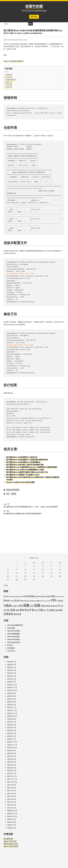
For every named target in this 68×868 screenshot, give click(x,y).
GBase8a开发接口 (14, 636)
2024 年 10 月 (12, 690)
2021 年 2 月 (12, 805)
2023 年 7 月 (12, 722)
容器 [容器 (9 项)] (17, 610)
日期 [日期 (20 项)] (41, 610)
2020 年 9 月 (12, 819)
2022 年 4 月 (12, 765)
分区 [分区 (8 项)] (32, 606)
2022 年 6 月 (12, 759)
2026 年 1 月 (12, 667)
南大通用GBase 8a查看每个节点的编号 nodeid (23, 475)
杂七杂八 (10, 645)
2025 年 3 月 (12, 676)
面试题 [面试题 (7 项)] (19, 614)
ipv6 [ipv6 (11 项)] (49, 596)
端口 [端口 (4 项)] (45, 610)
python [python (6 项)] (39, 601)
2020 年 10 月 (12, 816)
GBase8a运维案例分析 (15, 625)
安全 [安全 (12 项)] (8, 610)
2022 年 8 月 (12, 753)
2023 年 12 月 (12, 710)
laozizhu (25, 40)
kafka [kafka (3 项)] (57, 597)
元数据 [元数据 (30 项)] (7, 606)
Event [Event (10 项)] (6, 596)
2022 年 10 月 (12, 748)
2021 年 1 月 (12, 808)
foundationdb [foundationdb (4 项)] (13, 596)
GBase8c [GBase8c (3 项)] (20, 597)
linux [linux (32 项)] (7, 600)
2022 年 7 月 (12, 756)
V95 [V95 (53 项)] (53, 600)
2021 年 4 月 (12, 799)
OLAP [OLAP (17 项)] (17, 601)
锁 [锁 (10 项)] (15, 614)
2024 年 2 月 (12, 705)
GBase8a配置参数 (14, 634)
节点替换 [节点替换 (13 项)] (51, 610)
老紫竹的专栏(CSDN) (11, 844)
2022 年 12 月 (12, 742)
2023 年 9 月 (12, 719)
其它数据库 (11, 648)
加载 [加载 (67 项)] (37, 605)
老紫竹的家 (34, 6)
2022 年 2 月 (12, 771)
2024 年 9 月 (12, 693)
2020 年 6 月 (12, 828)
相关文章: (9, 87)
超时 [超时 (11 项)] (61, 610)
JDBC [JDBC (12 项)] (53, 596)
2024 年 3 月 (12, 702)
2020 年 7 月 (12, 825)
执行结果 (9, 84)
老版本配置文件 (11, 80)
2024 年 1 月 (12, 707)
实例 (22, 61)
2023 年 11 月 (12, 713)
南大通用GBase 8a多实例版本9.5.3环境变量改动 (23, 462)
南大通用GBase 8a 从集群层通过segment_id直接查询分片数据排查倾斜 (32, 467)
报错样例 (9, 74)
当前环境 (9, 77)
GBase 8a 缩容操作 (10, 61)
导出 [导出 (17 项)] (27, 610)
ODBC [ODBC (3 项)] (12, 601)
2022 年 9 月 (12, 750)
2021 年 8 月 (12, 788)
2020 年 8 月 (12, 822)
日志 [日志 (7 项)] (36, 610)
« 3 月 (6, 585)
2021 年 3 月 (12, 802)
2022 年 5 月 (12, 762)
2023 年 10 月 (12, 716)
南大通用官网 (8, 839)
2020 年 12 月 (12, 811)
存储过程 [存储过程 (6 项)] (54, 606)
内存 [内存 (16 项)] (21, 606)
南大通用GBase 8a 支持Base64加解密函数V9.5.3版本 (25, 470)
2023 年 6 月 (12, 725)
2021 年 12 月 (12, 776)
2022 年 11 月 (12, 745)
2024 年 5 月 (12, 699)
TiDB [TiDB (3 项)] (46, 601)
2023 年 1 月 (12, 739)
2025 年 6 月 (12, 670)
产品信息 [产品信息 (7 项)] (60, 601)
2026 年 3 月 (12, 662)
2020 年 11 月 (12, 814)
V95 (8, 494)
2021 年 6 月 (12, 793)
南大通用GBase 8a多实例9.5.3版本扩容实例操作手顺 (25, 465)
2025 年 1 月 (12, 682)
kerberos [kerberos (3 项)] (62, 597)
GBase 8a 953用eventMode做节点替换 (20, 482)
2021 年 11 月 (12, 779)
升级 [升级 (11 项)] (43, 606)
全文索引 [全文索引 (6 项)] (15, 606)
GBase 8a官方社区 (10, 841)
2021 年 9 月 (12, 785)
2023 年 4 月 (12, 730)
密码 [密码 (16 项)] (22, 610)
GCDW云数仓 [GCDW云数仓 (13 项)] (29, 596)
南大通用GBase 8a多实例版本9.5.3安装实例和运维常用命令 (27, 460)
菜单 (34, 17)
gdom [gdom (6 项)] (44, 596)
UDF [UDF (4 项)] (49, 601)
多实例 (14, 494)
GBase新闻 (11, 628)
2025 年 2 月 (12, 679)
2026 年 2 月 (12, 665)
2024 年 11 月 (12, 687)
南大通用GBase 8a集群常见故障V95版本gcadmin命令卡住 (27, 472)
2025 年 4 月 (12, 673)
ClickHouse (11, 651)
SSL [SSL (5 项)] (43, 601)
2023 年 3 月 (12, 733)
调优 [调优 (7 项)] (57, 610)
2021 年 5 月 (12, 796)
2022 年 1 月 (12, 773)
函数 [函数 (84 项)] (26, 605)
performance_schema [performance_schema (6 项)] (28, 601)
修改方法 (9, 82)
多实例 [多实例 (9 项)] (48, 606)
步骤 (19, 61)
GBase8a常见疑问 (14, 639)
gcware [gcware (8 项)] (39, 596)
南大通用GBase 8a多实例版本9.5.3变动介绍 (22, 457)
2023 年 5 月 (12, 728)
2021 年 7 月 (12, 791)
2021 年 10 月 (12, 782)
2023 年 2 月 (12, 736)
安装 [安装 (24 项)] (13, 610)
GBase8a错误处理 (14, 642)
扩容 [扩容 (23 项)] (32, 610)
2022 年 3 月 (12, 768)
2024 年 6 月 (12, 696)
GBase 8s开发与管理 (11, 846)
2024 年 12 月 (12, 685)
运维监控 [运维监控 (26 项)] (8, 614)
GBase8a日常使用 (13, 490)
